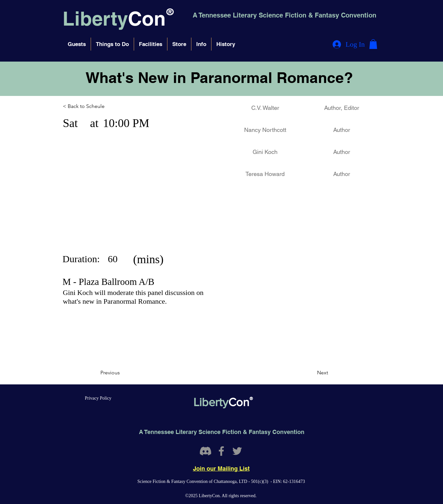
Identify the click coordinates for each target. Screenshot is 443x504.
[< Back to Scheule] (91, 106)
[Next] (312, 373)
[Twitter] (237, 451)
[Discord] (205, 451)
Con (147, 18)
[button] (77, 44)
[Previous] (122, 373)
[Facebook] (221, 451)
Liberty (95, 18)
